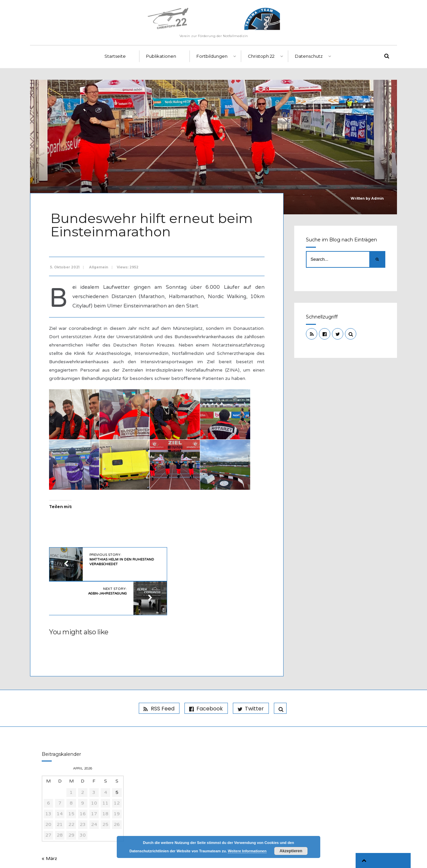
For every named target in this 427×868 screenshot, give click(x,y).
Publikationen (161, 60)
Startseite (115, 60)
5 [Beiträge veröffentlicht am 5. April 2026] (117, 761)
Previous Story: (115, 561)
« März (49, 827)
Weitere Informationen (247, 851)
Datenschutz (309, 60)
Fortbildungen (212, 60)
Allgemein (100, 269)
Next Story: (204, 559)
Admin (377, 202)
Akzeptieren (291, 851)
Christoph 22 (261, 60)
